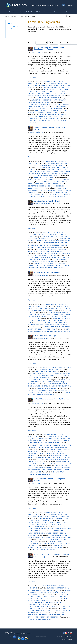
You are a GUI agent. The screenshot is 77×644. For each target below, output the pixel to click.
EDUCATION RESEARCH (50, 81)
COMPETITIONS (62, 106)
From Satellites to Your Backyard (47, 201)
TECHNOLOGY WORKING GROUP (52, 251)
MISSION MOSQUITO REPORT (49, 119)
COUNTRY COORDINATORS (50, 110)
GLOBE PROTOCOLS (39, 94)
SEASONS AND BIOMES (44, 167)
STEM (35, 83)
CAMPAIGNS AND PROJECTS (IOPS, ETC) (54, 237)
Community (14, 16)
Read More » (32, 77)
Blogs (21, 16)
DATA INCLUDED (40, 92)
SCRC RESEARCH (42, 108)
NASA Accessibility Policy (66, 639)
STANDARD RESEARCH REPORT (50, 114)
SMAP (56, 88)
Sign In (70, 5)
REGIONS (51, 186)
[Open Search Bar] (63, 5)
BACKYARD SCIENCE (50, 90)
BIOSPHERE (46, 102)
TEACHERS (48, 112)
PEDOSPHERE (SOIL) (35, 102)
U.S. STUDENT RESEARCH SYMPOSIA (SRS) (56, 266)
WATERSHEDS (49, 88)
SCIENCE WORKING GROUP (48, 249)
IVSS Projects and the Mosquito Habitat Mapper (49, 128)
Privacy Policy (60, 636)
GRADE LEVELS (33, 121)
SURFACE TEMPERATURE (59, 241)
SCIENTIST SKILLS (41, 96)
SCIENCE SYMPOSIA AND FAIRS (42, 165)
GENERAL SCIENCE (53, 92)
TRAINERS (56, 112)
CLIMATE (60, 90)
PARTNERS (63, 110)
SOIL (46, 106)
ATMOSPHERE (37, 100)
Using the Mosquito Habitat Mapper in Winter (52, 554)
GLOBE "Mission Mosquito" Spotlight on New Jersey (51, 400)
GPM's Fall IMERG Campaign (45, 336)
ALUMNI (38, 110)
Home (7, 16)
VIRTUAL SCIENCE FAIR (55, 108)
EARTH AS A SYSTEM (53, 94)
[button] (69, 16)
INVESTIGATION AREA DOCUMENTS (59, 331)
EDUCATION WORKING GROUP (49, 98)
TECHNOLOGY (63, 235)
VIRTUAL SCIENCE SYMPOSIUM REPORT (47, 194)
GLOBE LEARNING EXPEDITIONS (43, 85)
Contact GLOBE (68, 636)
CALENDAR (53, 388)
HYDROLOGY (66, 104)
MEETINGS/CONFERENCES (56, 96)
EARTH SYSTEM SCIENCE (59, 174)
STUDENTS (40, 112)
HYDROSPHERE (48, 100)
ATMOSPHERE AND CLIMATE (37, 104)
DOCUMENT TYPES (45, 121)
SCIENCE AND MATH (51, 235)
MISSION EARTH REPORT (36, 268)
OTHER (35, 516)
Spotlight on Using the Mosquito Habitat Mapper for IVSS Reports (50, 49)
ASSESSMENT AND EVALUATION (53, 233)
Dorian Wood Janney (37, 52)
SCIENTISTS (32, 112)
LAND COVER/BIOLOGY (36, 106)
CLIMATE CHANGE (34, 171)
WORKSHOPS (37, 441)
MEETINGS (32, 108)
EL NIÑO (62, 88)
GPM (68, 88)
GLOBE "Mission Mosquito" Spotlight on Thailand (49, 480)
